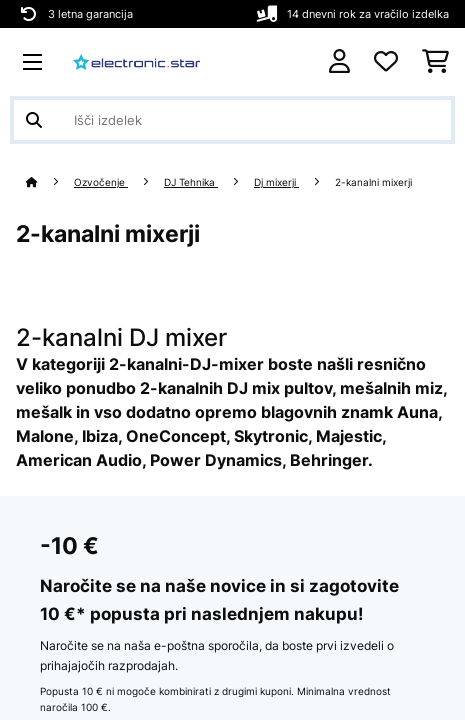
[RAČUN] (339, 61)
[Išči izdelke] (232, 120)
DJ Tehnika (191, 182)
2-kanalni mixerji (375, 182)
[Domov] (50, 182)
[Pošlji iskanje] (34, 120)
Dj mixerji (276, 182)
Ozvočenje (101, 182)
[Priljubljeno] (386, 62)
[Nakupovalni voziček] (435, 62)
